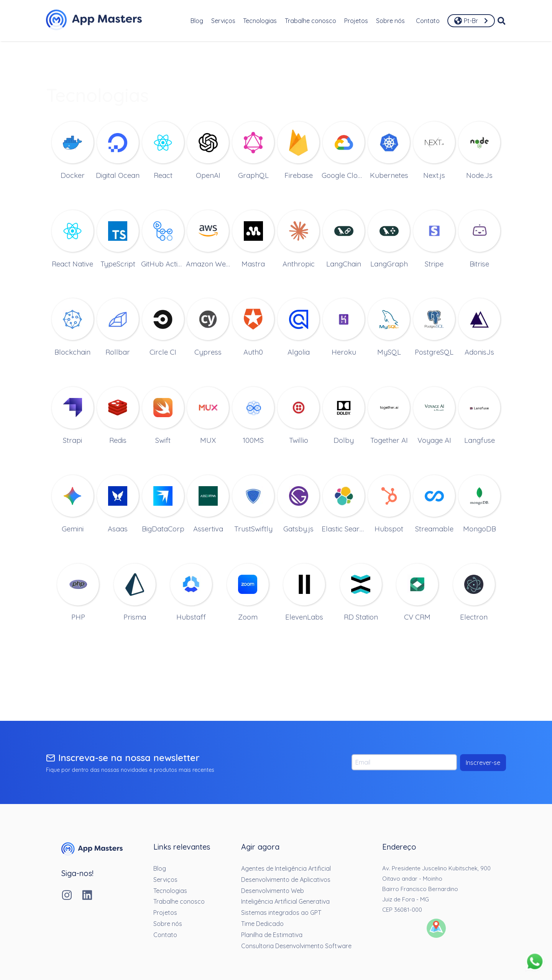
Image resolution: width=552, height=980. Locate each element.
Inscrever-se (483, 763)
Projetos (356, 21)
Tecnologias (260, 21)
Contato (428, 21)
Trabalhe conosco (310, 21)
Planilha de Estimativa (272, 935)
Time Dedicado (262, 924)
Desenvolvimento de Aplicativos (286, 880)
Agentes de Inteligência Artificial (286, 868)
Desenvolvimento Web (273, 891)
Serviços (223, 21)
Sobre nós (390, 21)
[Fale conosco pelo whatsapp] (535, 962)
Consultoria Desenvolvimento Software (296, 946)
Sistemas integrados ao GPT (281, 913)
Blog (197, 21)
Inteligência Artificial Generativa (285, 901)
